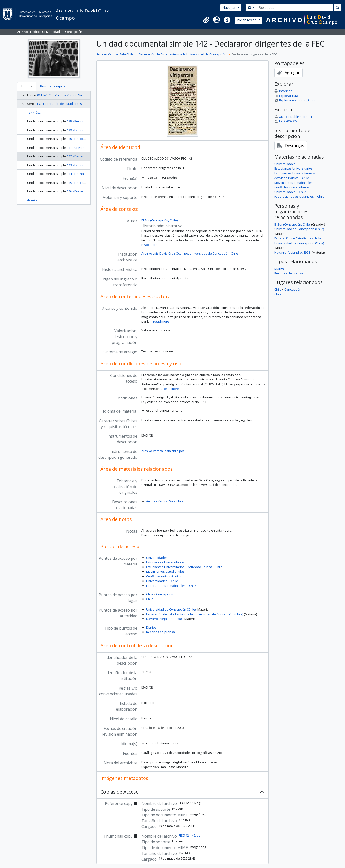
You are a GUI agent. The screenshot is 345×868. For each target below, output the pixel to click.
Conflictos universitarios (164, 576)
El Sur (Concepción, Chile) (159, 220)
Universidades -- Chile (162, 581)
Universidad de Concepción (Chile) (171, 609)
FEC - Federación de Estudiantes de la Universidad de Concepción (83, 104)
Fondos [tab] (27, 86)
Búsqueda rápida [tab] (53, 86)
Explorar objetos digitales (295, 100)
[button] (206, 20)
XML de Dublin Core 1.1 (293, 117)
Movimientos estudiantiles (165, 571)
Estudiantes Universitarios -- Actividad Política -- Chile (184, 567)
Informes (283, 91)
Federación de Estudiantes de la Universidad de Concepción (183, 54)
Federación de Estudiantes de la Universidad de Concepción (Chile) (195, 614)
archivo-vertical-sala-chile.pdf (163, 451)
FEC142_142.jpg (190, 835)
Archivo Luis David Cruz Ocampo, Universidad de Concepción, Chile (190, 253)
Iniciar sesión (247, 20)
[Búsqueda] (295, 8)
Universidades (157, 558)
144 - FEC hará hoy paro (84, 174)
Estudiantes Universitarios (165, 562)
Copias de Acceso (120, 792)
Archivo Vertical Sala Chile (115, 54)
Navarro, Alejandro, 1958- (164, 619)
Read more (149, 245)
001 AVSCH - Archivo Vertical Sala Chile (65, 95)
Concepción (165, 594)
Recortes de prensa (161, 632)
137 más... (34, 113)
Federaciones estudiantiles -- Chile (171, 586)
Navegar (229, 8)
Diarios (151, 627)
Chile (150, 594)
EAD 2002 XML (287, 121)
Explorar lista (286, 96)
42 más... (33, 200)
